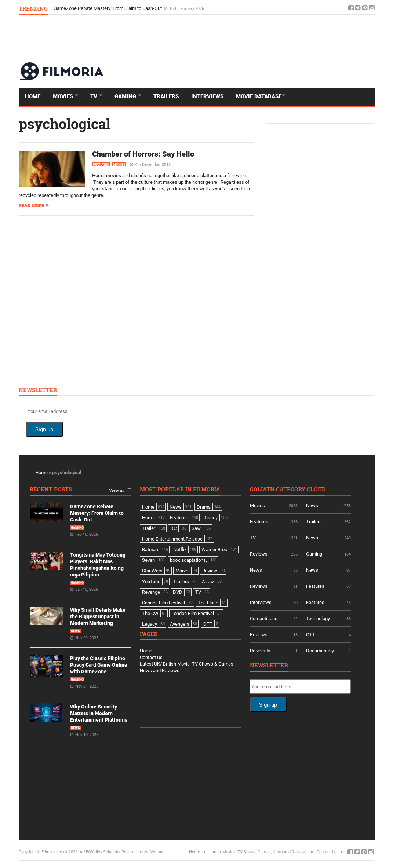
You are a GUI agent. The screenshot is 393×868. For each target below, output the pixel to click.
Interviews (207, 96)
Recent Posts (51, 490)
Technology (318, 618)
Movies (64, 96)
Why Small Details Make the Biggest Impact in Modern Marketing (98, 616)
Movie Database (259, 96)
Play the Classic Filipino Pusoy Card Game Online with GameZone (99, 665)
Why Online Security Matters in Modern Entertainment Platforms (99, 713)
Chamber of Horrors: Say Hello (143, 154)
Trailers (166, 96)
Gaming (126, 96)
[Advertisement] (241, 38)
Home (33, 96)
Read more (32, 206)
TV (94, 96)
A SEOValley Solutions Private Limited (114, 852)
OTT (311, 635)
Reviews (259, 554)
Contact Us (151, 657)
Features (101, 165)
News (75, 631)
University (260, 651)
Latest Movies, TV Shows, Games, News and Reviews (258, 852)
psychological (65, 124)
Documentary (320, 651)
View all (117, 490)
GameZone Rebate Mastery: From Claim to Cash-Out (108, 8)
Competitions (264, 618)
